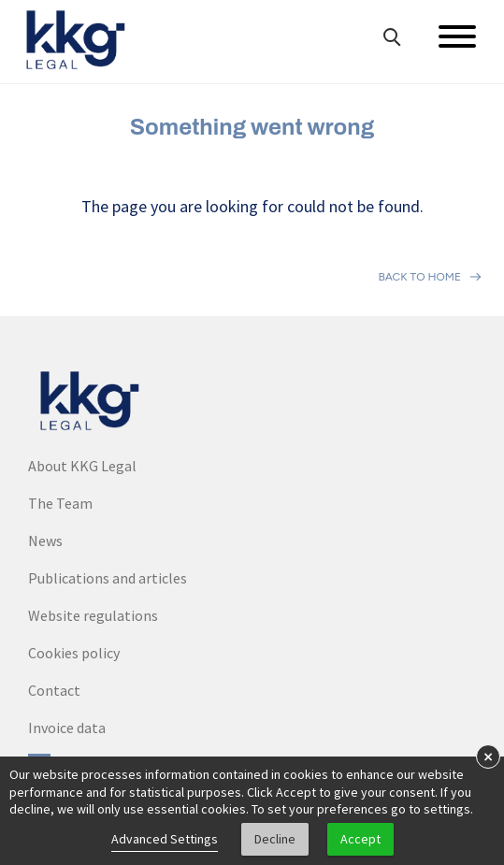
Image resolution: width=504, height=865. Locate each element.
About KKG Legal (82, 466)
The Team (60, 503)
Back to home (419, 277)
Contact (54, 690)
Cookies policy (74, 653)
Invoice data (67, 728)
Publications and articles (108, 578)
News (45, 541)
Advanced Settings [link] (165, 839)
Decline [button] (275, 839)
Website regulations (93, 615)
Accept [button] (360, 839)
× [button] (488, 756)
